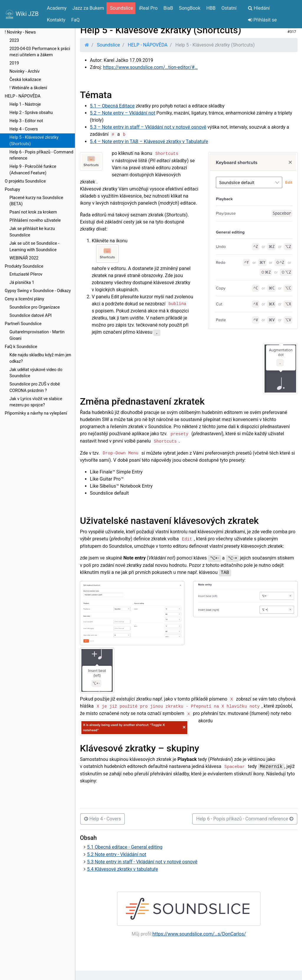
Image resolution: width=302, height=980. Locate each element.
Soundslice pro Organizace (35, 307)
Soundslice (109, 45)
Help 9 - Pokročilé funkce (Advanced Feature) (33, 170)
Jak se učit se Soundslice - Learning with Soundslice (34, 247)
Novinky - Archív (24, 71)
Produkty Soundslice (24, 266)
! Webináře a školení (28, 88)
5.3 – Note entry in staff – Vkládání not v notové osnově (148, 127)
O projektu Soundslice (25, 181)
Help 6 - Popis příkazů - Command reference (41, 155)
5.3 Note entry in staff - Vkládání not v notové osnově (142, 862)
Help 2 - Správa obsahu (31, 113)
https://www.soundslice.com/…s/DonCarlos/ (199, 934)
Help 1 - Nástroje (25, 104)
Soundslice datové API (31, 316)
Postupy (12, 189)
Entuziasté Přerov (26, 274)
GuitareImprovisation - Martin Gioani (37, 335)
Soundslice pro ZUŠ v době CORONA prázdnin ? (35, 387)
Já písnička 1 (22, 283)
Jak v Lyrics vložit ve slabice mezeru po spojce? (36, 402)
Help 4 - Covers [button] (102, 819)
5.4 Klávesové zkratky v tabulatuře (123, 869)
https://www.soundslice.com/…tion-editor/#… (150, 67)
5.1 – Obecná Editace (112, 106)
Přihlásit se (262, 20)
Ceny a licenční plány (24, 299)
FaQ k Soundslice (21, 347)
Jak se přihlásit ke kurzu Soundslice (32, 232)
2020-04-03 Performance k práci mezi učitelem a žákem (40, 52)
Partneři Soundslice (23, 324)
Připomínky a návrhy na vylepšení (36, 413)
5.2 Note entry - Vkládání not (117, 854)
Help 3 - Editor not (26, 121)
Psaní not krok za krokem (33, 212)
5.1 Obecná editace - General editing (125, 847)
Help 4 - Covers (24, 129)
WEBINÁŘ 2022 (24, 258)
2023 (14, 40)
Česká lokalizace (25, 80)
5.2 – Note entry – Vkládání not (123, 113)
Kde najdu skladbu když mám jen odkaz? (40, 358)
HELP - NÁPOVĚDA (23, 96)
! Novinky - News (20, 32)
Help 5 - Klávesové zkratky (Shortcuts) (34, 141)
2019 (14, 63)
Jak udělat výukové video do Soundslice (36, 373)
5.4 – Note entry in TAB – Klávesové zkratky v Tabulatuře (149, 141)
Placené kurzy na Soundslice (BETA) (36, 201)
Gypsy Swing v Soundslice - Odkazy (38, 291)
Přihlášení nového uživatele (35, 220)
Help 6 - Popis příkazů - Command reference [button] (245, 819)
